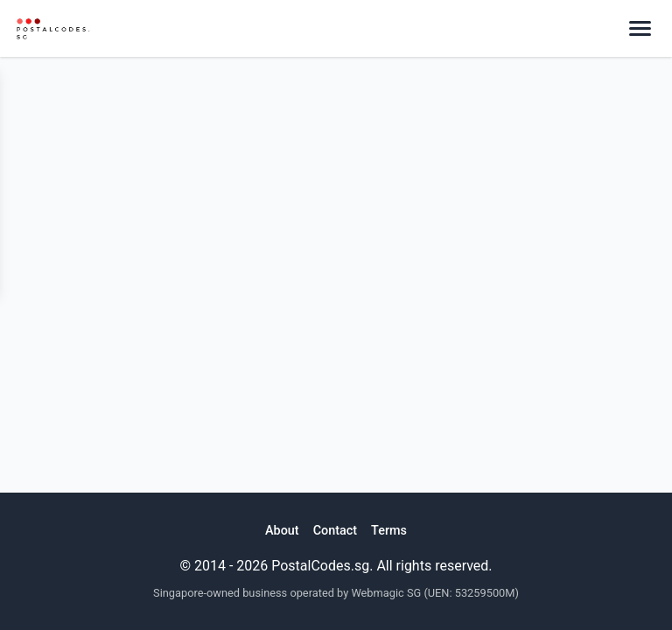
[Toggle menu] (640, 28)
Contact (335, 531)
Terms (389, 531)
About (282, 531)
